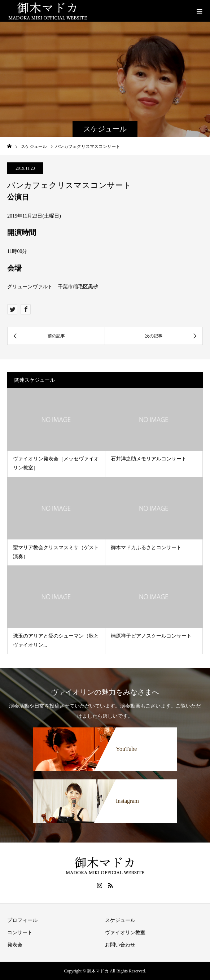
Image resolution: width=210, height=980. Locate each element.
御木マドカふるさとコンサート (146, 548)
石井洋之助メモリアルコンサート (149, 459)
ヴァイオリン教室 (125, 933)
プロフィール (22, 920)
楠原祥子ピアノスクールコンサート (151, 636)
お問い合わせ (120, 945)
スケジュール (120, 920)
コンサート (20, 933)
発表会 (15, 945)
